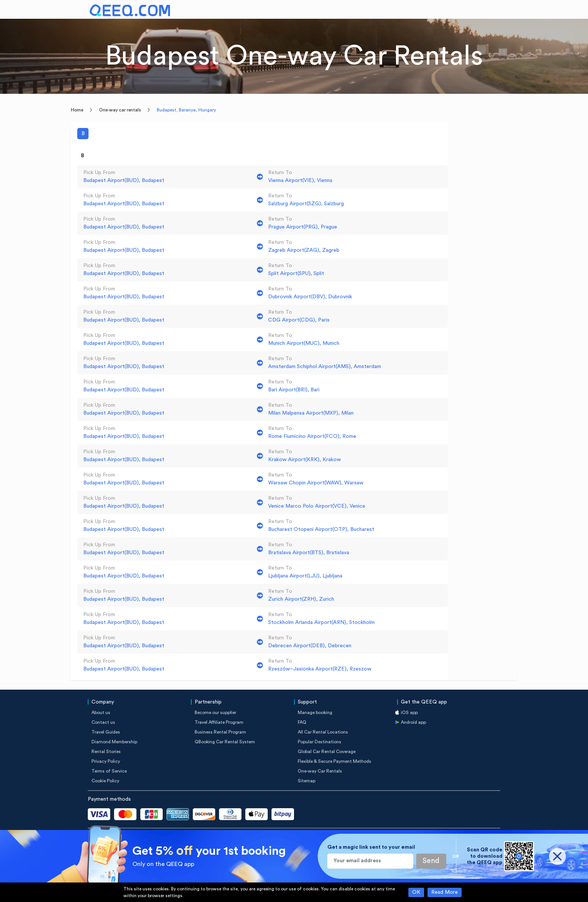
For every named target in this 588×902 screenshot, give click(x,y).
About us (101, 713)
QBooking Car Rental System (225, 742)
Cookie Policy (105, 781)
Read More (445, 892)
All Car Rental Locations (323, 732)
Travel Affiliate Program (219, 722)
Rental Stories (106, 752)
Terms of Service (109, 771)
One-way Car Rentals (320, 771)
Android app (413, 722)
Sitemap (307, 781)
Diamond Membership (114, 742)
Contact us (103, 722)
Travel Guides (106, 732)
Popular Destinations (319, 742)
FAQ (302, 722)
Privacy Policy (106, 761)
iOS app (409, 713)
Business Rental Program (220, 732)
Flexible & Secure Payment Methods (334, 761)
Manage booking (315, 713)
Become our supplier (215, 713)
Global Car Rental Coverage (327, 752)
